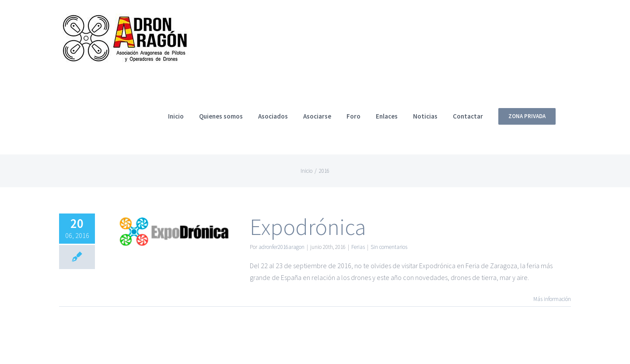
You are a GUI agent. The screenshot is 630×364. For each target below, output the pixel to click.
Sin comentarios (389, 247)
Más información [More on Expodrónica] (552, 299)
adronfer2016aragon (282, 247)
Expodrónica (308, 227)
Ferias (358, 247)
